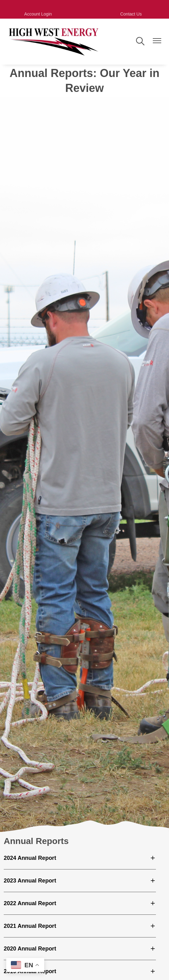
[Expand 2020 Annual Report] (80, 949)
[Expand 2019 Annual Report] (80, 971)
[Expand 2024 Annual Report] (80, 858)
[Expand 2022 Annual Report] (80, 903)
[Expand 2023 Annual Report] (80, 881)
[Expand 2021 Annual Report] (80, 926)
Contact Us (131, 14)
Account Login (38, 14)
